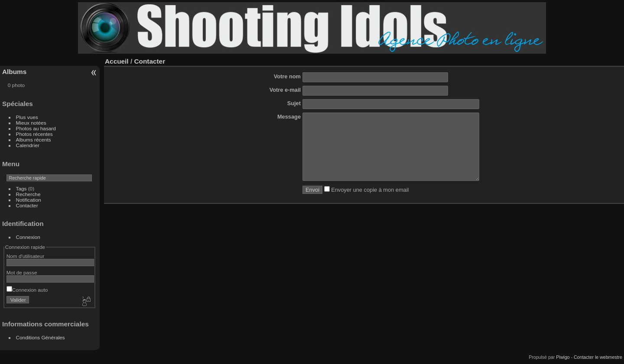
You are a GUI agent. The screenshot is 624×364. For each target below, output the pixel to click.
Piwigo (563, 357)
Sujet (294, 103)
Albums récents (34, 140)
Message (289, 117)
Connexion (28, 237)
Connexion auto (27, 290)
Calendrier (28, 145)
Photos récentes (34, 134)
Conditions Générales (41, 337)
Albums (14, 72)
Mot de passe (22, 272)
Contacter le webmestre (598, 357)
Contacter (27, 205)
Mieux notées (31, 123)
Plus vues (27, 117)
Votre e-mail (285, 90)
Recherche (28, 194)
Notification (29, 200)
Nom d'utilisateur (25, 256)
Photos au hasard (36, 128)
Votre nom (287, 76)
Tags (21, 188)
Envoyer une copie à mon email (367, 203)
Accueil (117, 61)
